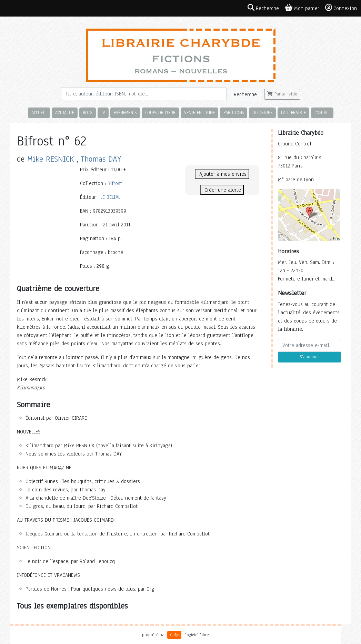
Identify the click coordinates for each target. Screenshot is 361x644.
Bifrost (115, 183)
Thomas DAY (101, 159)
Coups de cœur (160, 113)
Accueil (39, 113)
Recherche (245, 94)
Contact (322, 113)
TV (103, 113)
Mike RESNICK (51, 159)
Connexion (341, 8)
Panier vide (282, 94)
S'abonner (309, 357)
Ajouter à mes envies (222, 174)
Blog (88, 113)
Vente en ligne (199, 113)
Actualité (65, 113)
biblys (174, 635)
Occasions (262, 113)
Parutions (234, 113)
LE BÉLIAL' (111, 197)
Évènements (125, 113)
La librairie (293, 113)
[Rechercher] (144, 94)
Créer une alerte (222, 190)
